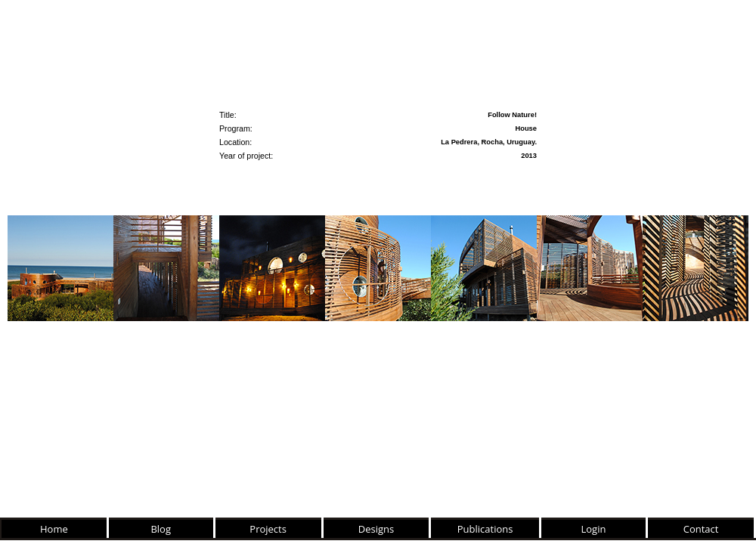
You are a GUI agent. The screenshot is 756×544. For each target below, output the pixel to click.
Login (594, 529)
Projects (268, 529)
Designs (376, 529)
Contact (701, 529)
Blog (161, 529)
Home (54, 529)
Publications (485, 529)
